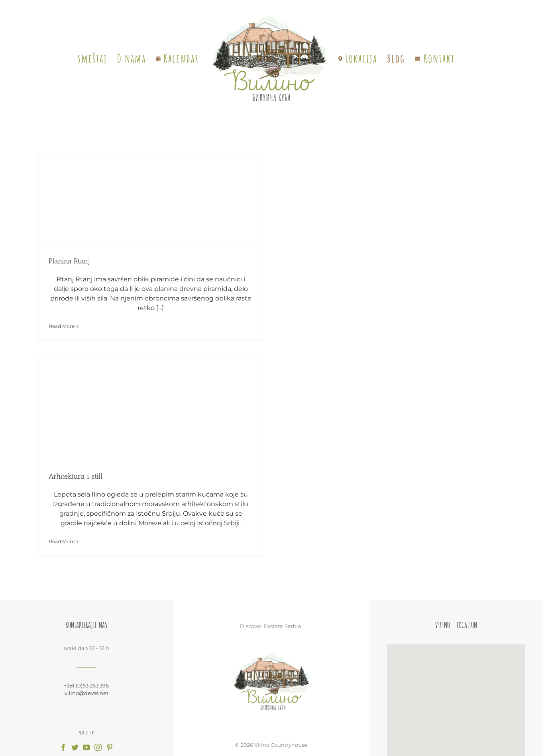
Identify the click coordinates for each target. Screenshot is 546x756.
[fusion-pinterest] (110, 747)
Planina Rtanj (69, 261)
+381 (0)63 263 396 (86, 685)
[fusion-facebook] (63, 747)
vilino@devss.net (86, 693)
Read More (62, 326)
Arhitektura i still (76, 476)
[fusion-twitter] (75, 747)
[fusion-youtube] (86, 747)
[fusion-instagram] (98, 747)
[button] (456, 694)
